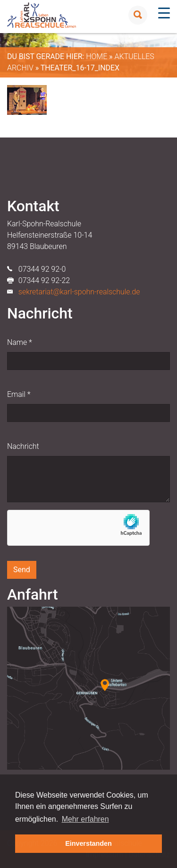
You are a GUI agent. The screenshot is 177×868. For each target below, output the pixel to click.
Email (19, 394)
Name (20, 342)
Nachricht (23, 446)
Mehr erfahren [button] (85, 819)
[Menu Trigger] (164, 13)
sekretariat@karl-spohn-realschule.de (79, 292)
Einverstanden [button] (88, 843)
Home (97, 56)
